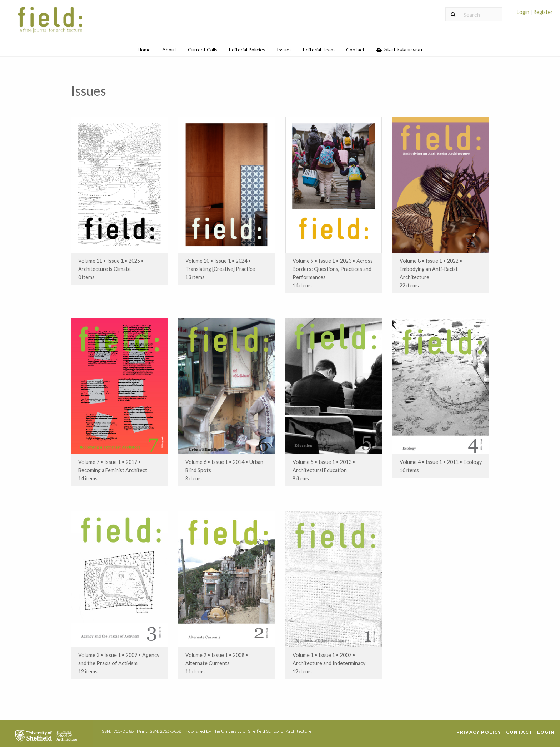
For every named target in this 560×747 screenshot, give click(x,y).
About (169, 50)
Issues (284, 50)
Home (144, 50)
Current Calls (203, 50)
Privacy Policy (479, 732)
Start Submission (399, 49)
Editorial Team (319, 50)
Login (524, 12)
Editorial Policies (247, 50)
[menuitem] (535, 15)
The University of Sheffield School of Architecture (262, 731)
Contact (355, 50)
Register (542, 12)
